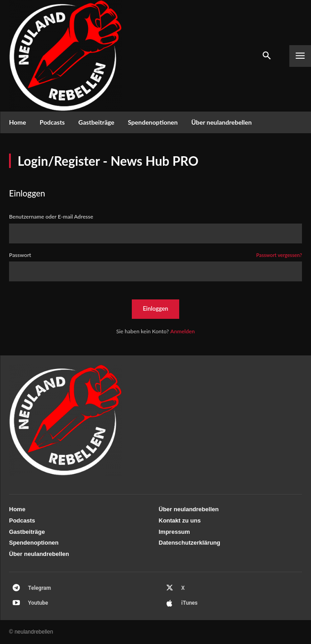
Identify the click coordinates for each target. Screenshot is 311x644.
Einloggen (155, 308)
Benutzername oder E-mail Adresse (51, 217)
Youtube (38, 603)
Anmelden (182, 331)
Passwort (155, 255)
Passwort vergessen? (279, 255)
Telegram (39, 588)
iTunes (190, 603)
